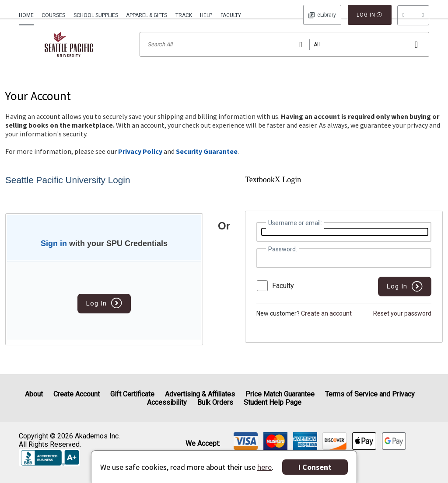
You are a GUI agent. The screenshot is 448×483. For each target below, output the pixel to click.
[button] (413, 15)
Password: (283, 261)
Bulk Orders (215, 402)
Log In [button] (322, 15)
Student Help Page (273, 402)
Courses (53, 15)
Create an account (326, 325)
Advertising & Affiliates (200, 394)
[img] (246, 441)
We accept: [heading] (203, 444)
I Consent (315, 467)
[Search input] (284, 56)
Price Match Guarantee (280, 394)
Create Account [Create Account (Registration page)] (77, 394)
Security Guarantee (207, 163)
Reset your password (402, 325)
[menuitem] (28, 14)
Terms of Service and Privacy (370, 394)
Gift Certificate (132, 394)
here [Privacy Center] (264, 467)
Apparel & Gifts (147, 15)
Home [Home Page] (26, 15)
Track (184, 15)
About (34, 394)
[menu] (413, 15)
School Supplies (96, 15)
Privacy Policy (140, 163)
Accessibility (167, 402)
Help (206, 15)
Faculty (231, 15)
